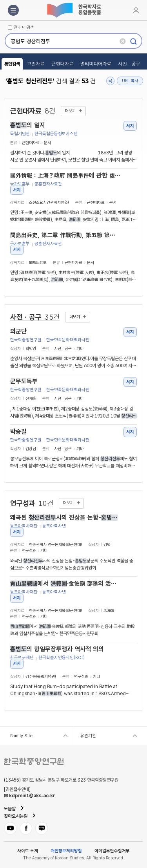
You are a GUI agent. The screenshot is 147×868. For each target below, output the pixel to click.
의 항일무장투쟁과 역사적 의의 (57, 649)
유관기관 (88, 736)
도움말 (10, 809)
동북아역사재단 (24, 526)
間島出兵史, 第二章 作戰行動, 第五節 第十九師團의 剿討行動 (65, 235)
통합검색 (12, 64)
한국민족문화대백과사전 (68, 340)
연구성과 (32, 503)
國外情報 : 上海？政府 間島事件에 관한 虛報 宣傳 (65, 176)
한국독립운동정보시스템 (56, 134)
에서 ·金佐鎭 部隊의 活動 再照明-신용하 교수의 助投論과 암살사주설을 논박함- (65, 584)
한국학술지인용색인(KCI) (62, 658)
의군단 (18, 331)
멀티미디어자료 (96, 64)
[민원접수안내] (17, 789)
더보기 (70, 111)
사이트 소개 (28, 851)
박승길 (18, 432)
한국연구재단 (22, 658)
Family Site (21, 736)
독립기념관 (20, 134)
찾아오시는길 (16, 816)
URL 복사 (130, 81)
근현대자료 (62, 64)
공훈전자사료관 (48, 184)
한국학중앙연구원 (26, 340)
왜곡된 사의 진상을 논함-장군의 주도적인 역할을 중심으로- (65, 518)
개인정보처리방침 (66, 851)
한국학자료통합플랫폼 (74, 10)
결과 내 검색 (24, 27)
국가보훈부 (20, 184)
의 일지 (28, 125)
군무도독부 (24, 381)
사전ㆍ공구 (129, 64)
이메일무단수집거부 (112, 851)
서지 (130, 126)
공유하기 (111, 81)
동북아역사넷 (54, 526)
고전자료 (36, 64)
